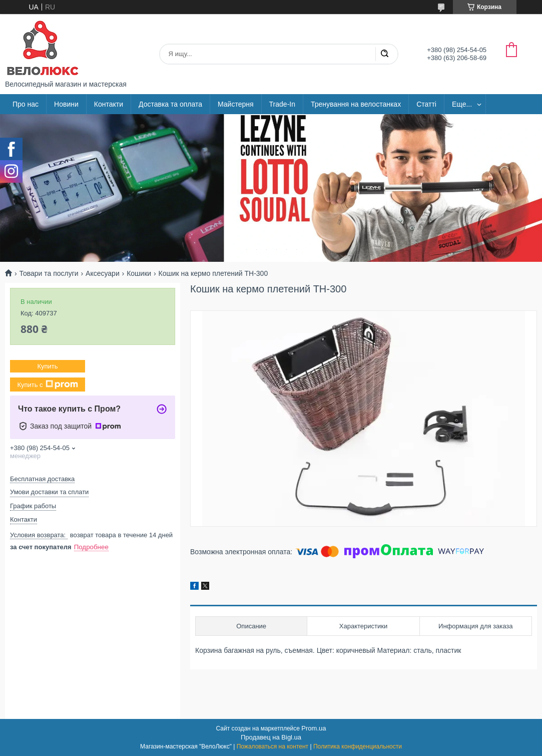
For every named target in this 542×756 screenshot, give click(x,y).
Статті (426, 104)
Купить (47, 366)
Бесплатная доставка (42, 479)
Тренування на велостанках (356, 104)
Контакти (109, 104)
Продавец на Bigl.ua (271, 737)
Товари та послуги (49, 273)
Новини (66, 104)
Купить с (47, 385)
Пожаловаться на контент (273, 746)
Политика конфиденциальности (358, 746)
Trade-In (282, 104)
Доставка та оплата (170, 104)
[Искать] (384, 54)
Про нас (26, 104)
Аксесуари (103, 273)
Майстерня (236, 104)
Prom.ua (314, 728)
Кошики (139, 273)
